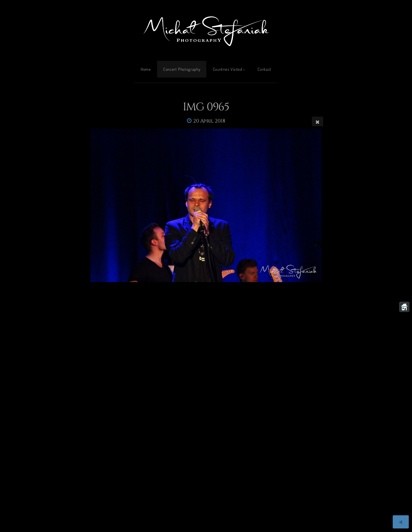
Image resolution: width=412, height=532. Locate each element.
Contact (264, 69)
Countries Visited (228, 69)
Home (146, 69)
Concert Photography (182, 69)
